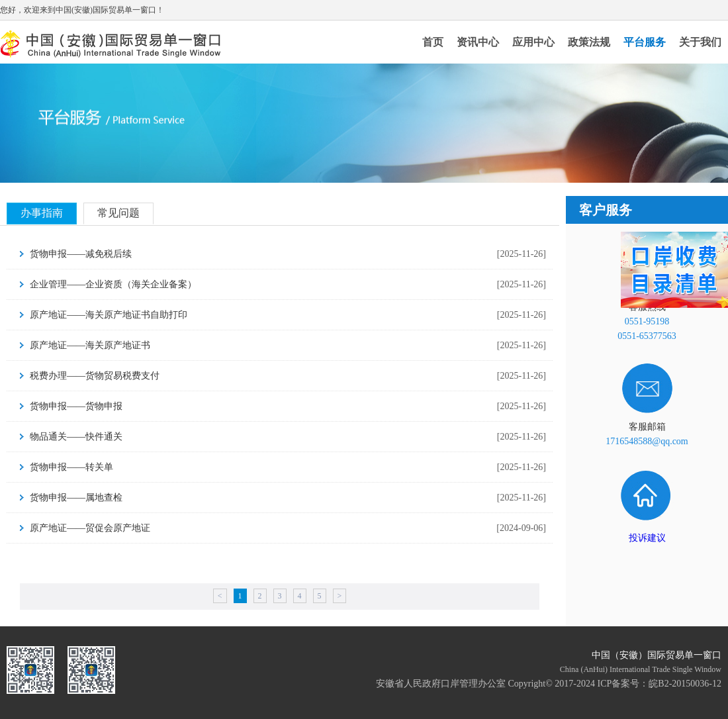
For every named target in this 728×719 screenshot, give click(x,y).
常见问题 (118, 213)
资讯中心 (478, 42)
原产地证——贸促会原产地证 (90, 528)
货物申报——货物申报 (76, 406)
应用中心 (533, 42)
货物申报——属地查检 (76, 498)
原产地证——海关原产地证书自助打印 (109, 315)
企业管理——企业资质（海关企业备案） (113, 284)
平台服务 (645, 42)
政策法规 (589, 42)
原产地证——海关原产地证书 (90, 345)
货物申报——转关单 (71, 467)
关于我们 (700, 42)
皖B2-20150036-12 (685, 684)
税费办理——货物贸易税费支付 (95, 376)
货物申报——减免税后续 (81, 254)
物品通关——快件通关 (76, 437)
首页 (433, 42)
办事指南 (42, 213)
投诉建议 (647, 538)
